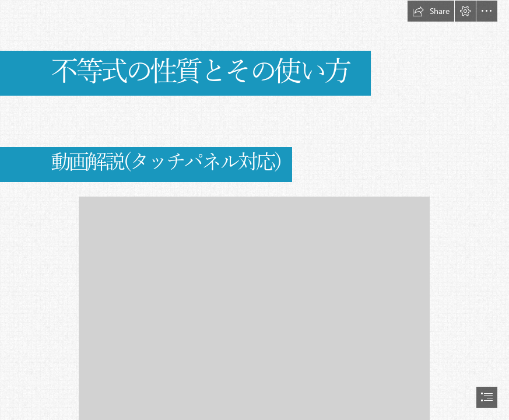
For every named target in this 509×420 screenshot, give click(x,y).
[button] (431, 11)
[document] (255, 210)
